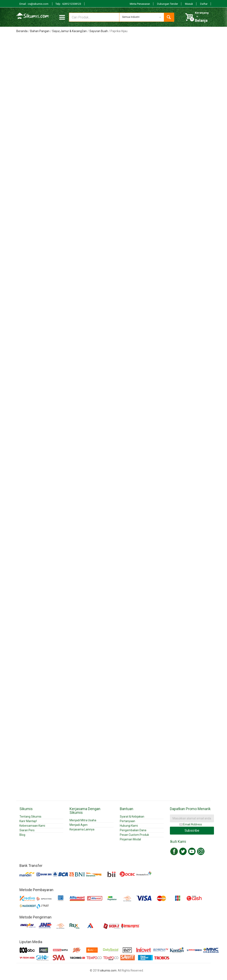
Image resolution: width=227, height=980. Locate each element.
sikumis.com (108, 970)
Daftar (204, 4)
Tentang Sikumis (30, 817)
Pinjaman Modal (130, 839)
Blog (22, 835)
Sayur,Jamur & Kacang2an (69, 31)
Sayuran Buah (99, 31)
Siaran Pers (27, 830)
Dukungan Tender (168, 4)
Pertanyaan (127, 821)
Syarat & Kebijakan (132, 817)
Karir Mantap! (28, 821)
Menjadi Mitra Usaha (83, 820)
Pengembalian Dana (133, 830)
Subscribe (192, 831)
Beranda (22, 31)
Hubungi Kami (129, 826)
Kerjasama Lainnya (82, 829)
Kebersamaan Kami (32, 826)
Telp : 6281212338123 (68, 4)
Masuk (189, 4)
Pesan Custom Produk (134, 835)
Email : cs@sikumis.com (34, 4)
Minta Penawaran (140, 4)
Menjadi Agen (79, 825)
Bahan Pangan (40, 31)
